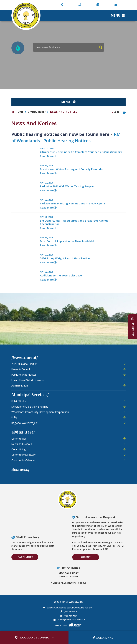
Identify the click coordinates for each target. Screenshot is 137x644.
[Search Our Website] (68, 47)
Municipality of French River (26, 15)
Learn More (25, 557)
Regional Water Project (24, 423)
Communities (19, 439)
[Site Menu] (68, 102)
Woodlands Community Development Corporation (40, 412)
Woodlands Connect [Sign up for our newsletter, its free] (33, 637)
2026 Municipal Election (24, 364)
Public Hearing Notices (24, 375)
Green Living (18, 449)
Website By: (61, 625)
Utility (14, 417)
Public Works (19, 401)
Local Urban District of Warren (28, 380)
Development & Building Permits (30, 407)
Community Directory (23, 455)
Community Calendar (23, 460)
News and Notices (64, 112)
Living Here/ (37, 112)
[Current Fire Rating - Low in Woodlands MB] (18, 48)
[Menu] (118, 15)
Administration (20, 386)
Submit (86, 557)
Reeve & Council (21, 369)
